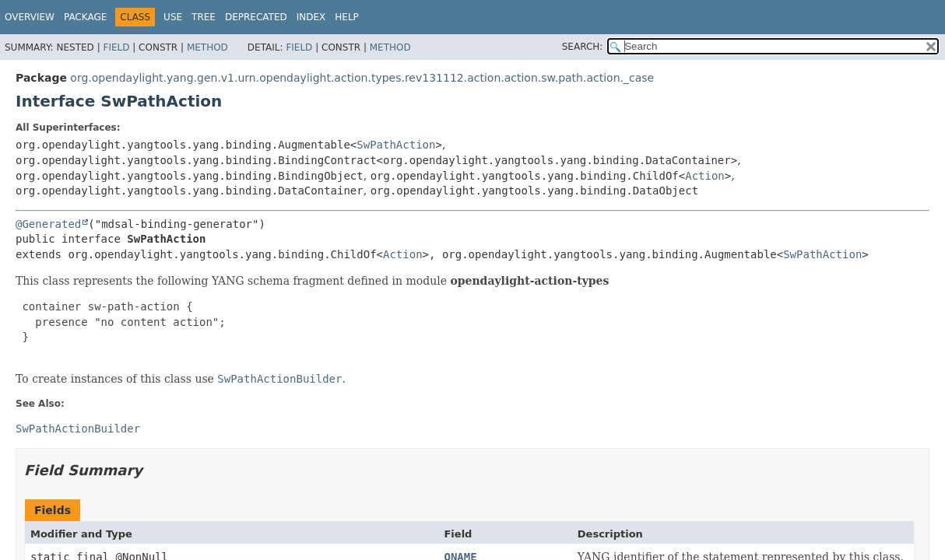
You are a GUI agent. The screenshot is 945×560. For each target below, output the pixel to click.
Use (173, 17)
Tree (204, 17)
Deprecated (256, 17)
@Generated (48, 224)
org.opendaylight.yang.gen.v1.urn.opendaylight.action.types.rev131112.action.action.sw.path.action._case (362, 78)
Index (311, 17)
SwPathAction (396, 145)
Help (347, 17)
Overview (30, 17)
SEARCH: (583, 47)
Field (116, 47)
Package (85, 17)
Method (207, 47)
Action (705, 176)
